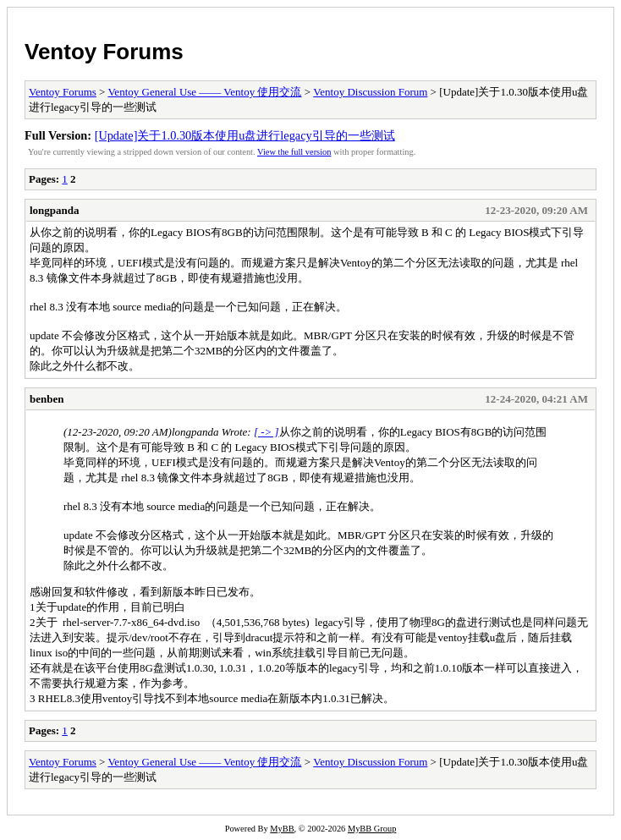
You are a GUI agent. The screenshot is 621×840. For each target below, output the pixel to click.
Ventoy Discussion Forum (370, 92)
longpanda (55, 210)
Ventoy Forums (104, 52)
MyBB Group (372, 829)
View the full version (294, 152)
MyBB (282, 829)
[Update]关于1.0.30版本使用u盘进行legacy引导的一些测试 (245, 135)
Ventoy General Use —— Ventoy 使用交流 (204, 92)
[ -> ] (267, 432)
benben (47, 399)
